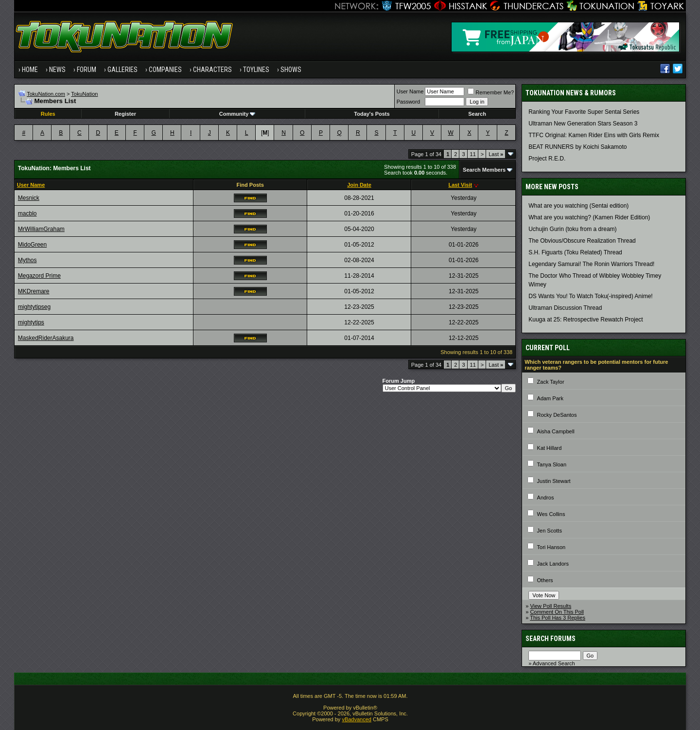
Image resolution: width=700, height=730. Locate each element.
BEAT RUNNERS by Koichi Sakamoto (577, 147)
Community (237, 114)
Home (30, 70)
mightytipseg (34, 307)
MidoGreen (32, 245)
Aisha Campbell (556, 431)
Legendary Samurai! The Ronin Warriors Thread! (591, 264)
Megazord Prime (39, 276)
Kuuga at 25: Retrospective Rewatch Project (586, 320)
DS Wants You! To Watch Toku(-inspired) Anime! (590, 296)
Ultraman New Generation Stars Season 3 (583, 124)
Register (125, 114)
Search (477, 114)
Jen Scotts (550, 531)
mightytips (31, 322)
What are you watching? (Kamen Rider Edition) (589, 217)
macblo (27, 214)
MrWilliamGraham (41, 229)
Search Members (484, 170)
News (57, 70)
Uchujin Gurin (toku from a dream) (572, 229)
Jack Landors (553, 564)
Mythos (27, 260)
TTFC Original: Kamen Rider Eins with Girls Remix (594, 135)
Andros (546, 498)
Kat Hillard (550, 448)
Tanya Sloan (552, 464)
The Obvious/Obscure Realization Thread (582, 241)
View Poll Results (551, 606)
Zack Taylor (551, 382)
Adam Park (550, 398)
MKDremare (34, 291)
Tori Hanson (551, 547)
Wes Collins (551, 514)
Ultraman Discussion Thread (565, 308)
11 (473, 154)
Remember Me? (491, 92)
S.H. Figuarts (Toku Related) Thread (575, 252)
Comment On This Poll (557, 612)
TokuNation (84, 94)
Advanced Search (554, 663)
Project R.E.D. (547, 159)
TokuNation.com (46, 94)
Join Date (359, 185)
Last (496, 154)
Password (408, 102)
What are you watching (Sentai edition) (578, 206)
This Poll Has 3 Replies (558, 618)
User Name (410, 91)
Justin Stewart (554, 481)
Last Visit (460, 185)
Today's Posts (372, 114)
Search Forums (551, 639)
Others (545, 580)
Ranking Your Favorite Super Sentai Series (584, 112)
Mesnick (29, 198)
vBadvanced (357, 719)
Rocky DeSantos (557, 415)
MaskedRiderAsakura (46, 338)
